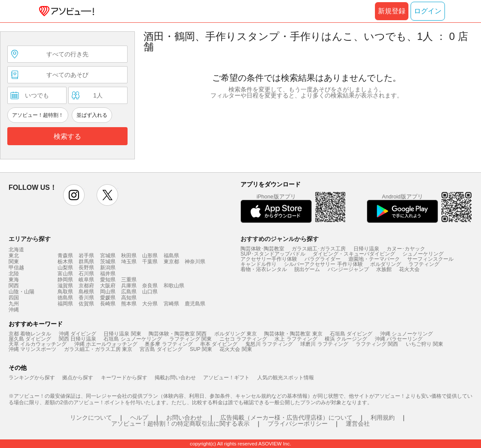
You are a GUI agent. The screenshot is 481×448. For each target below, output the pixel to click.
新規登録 (392, 11)
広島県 (129, 292)
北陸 (14, 274)
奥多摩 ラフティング (169, 344)
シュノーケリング (423, 254)
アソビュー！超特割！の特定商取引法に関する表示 (180, 424)
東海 (14, 280)
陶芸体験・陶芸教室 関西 (178, 334)
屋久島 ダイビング (30, 339)
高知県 (129, 298)
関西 (14, 286)
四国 (14, 298)
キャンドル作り (259, 264)
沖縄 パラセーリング (399, 339)
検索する (67, 136)
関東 (14, 262)
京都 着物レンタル (30, 334)
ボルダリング (386, 264)
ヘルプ (139, 418)
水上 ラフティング (296, 339)
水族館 (384, 269)
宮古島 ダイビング (161, 349)
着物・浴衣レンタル (264, 269)
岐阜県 (86, 280)
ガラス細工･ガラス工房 (319, 249)
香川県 (86, 298)
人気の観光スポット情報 (286, 378)
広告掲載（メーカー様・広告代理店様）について (286, 418)
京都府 (86, 286)
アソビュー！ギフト (226, 378)
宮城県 (108, 256)
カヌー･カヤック (406, 249)
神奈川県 (195, 262)
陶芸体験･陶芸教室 (262, 249)
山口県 (150, 292)
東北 (14, 256)
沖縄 (14, 310)
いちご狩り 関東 (425, 344)
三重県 (129, 280)
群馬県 (86, 262)
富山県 (65, 274)
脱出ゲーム (307, 269)
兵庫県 (129, 286)
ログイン (428, 11)
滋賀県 (65, 286)
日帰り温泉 (366, 249)
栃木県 (65, 262)
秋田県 (129, 256)
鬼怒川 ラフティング (269, 344)
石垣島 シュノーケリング (132, 339)
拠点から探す (78, 378)
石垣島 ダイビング (351, 334)
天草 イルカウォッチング (38, 344)
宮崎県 (171, 304)
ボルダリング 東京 (236, 334)
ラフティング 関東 (190, 339)
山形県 (150, 256)
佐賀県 (86, 304)
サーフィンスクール (430, 259)
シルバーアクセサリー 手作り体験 (323, 264)
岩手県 (86, 256)
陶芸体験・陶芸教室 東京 (293, 334)
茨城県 (108, 262)
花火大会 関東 (236, 349)
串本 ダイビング (219, 344)
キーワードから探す (124, 378)
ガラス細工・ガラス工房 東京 (98, 349)
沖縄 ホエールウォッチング (106, 344)
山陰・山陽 (21, 292)
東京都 (171, 262)
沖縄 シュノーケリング (406, 334)
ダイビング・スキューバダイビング (354, 254)
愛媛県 (108, 298)
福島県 (171, 256)
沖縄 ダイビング (78, 334)
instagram (74, 195)
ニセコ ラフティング (243, 339)
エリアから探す (30, 239)
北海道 (16, 250)
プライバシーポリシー (298, 424)
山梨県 (65, 268)
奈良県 (150, 286)
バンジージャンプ (348, 269)
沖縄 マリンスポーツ (32, 349)
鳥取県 (65, 292)
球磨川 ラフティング (324, 344)
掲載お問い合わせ (175, 378)
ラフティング (424, 264)
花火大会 (409, 269)
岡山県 (108, 292)
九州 (14, 304)
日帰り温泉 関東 (122, 334)
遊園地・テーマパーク (374, 259)
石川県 (86, 274)
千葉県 (150, 262)
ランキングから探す (32, 378)
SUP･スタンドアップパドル (273, 254)
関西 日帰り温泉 (78, 339)
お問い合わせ (184, 418)
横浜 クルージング (346, 339)
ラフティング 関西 (377, 344)
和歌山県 (174, 286)
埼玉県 (129, 262)
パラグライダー (323, 259)
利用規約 (383, 418)
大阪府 (108, 286)
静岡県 (65, 280)
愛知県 (108, 280)
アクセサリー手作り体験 (269, 259)
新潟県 (108, 268)
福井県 (108, 274)
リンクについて (91, 418)
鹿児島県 (195, 304)
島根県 (86, 292)
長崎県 (108, 304)
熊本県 (129, 304)
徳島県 (65, 298)
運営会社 (358, 424)
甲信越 (16, 268)
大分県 (150, 304)
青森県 (65, 256)
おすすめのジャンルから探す (280, 239)
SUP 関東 (201, 349)
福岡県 (65, 304)
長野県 (86, 268)
